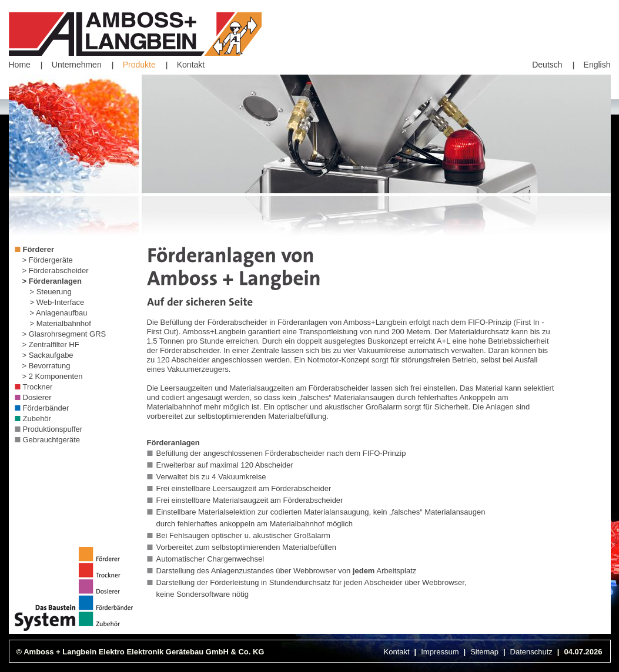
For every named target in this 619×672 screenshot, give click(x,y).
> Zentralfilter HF (51, 345)
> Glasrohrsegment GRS (64, 334)
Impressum (440, 652)
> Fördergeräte (48, 260)
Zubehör (37, 419)
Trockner (38, 387)
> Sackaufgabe (48, 355)
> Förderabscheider (56, 271)
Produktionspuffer (53, 429)
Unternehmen (77, 65)
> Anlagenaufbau (59, 313)
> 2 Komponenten (53, 376)
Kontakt (191, 65)
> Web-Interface (57, 302)
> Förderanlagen (52, 281)
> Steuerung (51, 292)
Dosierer (37, 397)
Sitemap (484, 652)
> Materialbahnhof (61, 323)
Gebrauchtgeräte (52, 440)
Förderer (39, 249)
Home (20, 65)
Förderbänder (46, 408)
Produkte (139, 65)
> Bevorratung (46, 366)
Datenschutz (531, 652)
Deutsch (547, 65)
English (597, 65)
